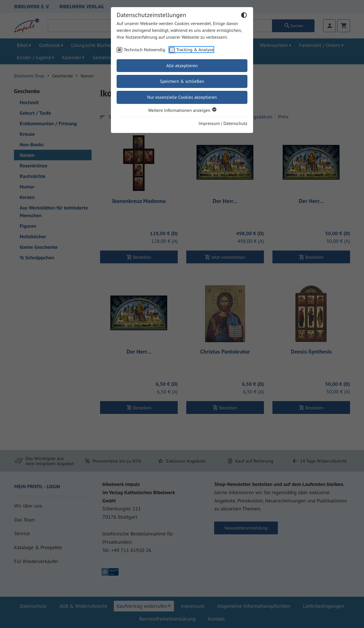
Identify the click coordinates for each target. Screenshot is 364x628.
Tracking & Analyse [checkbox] (195, 50)
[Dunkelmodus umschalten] (244, 16)
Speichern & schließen (182, 81)
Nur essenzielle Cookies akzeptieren (182, 97)
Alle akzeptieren (182, 65)
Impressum (209, 123)
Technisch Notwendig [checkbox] (144, 50)
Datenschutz (235, 123)
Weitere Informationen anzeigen (182, 110)
